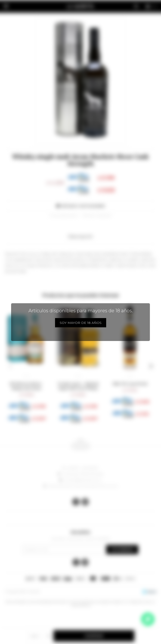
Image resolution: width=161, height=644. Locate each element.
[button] (10, 366)
